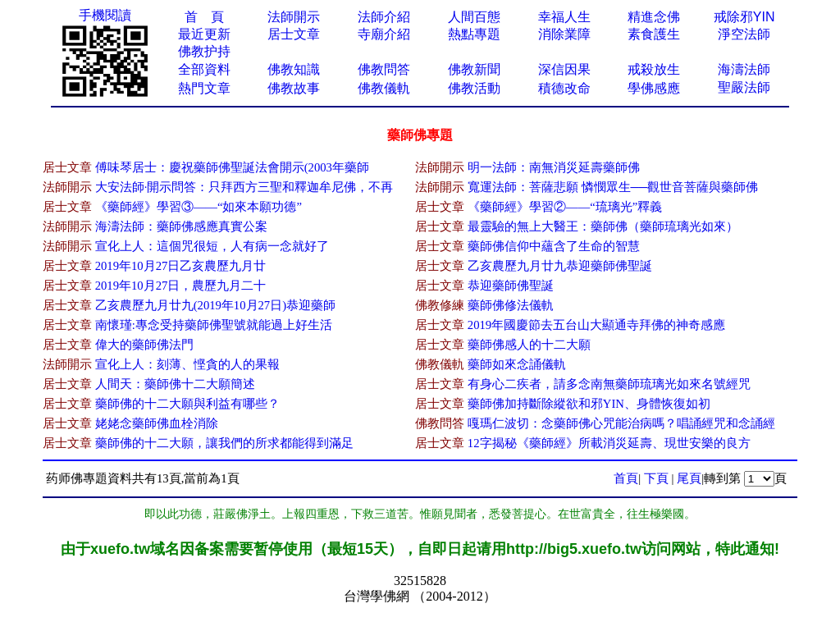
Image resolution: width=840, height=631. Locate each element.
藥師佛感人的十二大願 (529, 345)
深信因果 (564, 69)
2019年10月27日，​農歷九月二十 (181, 286)
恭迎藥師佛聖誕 (511, 286)
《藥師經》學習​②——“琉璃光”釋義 (565, 207)
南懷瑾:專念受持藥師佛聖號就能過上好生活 (214, 325)
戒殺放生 (654, 69)
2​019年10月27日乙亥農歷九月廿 (181, 266)
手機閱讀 (105, 15)
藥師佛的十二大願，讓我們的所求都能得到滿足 (224, 443)
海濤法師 (744, 69)
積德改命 (564, 88)
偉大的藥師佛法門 (144, 345)
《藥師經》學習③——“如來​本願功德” (199, 207)
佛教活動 (474, 88)
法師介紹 (384, 17)
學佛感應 (654, 88)
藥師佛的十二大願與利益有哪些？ (187, 404)
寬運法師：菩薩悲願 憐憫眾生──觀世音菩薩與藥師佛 (613, 187)
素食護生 (654, 34)
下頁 (656, 478)
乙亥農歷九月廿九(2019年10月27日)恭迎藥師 (215, 305)
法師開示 (294, 17)
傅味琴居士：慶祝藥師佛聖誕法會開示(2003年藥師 (232, 167)
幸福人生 (564, 17)
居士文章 (294, 34)
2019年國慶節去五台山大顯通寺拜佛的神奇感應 (596, 325)
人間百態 (474, 17)
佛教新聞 (474, 69)
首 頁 (204, 17)
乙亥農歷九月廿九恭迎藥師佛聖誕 (560, 266)
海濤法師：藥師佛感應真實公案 (181, 226)
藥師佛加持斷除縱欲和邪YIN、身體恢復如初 (589, 404)
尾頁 (689, 478)
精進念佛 (654, 17)
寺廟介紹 (384, 34)
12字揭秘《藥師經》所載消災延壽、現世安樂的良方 (609, 443)
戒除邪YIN (744, 17)
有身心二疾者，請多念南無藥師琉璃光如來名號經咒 (609, 384)
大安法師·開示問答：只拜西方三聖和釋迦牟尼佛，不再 (244, 187)
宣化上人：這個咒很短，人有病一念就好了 (212, 246)
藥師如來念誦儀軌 (517, 364)
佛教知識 (294, 69)
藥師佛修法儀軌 (511, 305)
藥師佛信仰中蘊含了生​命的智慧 (554, 246)
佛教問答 (384, 69)
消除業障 (564, 34)
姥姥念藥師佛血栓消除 (157, 423)
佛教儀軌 (384, 88)
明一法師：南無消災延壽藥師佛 (554, 167)
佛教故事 (294, 88)
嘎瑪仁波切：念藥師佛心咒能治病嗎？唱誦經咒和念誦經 (621, 423)
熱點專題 (474, 34)
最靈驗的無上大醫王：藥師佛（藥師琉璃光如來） (603, 226)
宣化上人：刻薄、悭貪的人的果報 (187, 364)
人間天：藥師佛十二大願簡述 (175, 384)
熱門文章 (204, 88)
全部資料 (204, 69)
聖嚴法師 (744, 87)
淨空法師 (744, 34)
